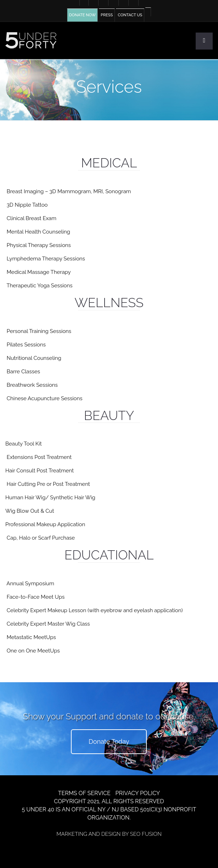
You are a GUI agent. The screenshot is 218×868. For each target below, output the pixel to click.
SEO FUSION (146, 834)
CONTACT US (130, 15)
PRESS (107, 15)
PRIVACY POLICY (138, 793)
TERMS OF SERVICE (84, 793)
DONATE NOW (82, 15)
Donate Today (109, 741)
